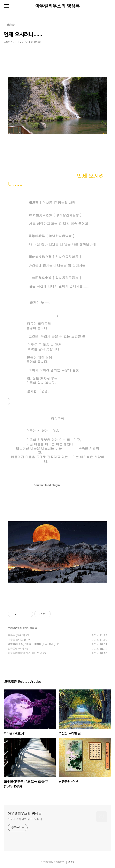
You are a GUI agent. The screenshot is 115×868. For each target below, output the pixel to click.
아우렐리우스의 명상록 (57, 6)
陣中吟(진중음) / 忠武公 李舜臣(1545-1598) (32, 644)
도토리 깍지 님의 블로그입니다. (25, 819)
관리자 (71, 862)
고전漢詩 (13, 628)
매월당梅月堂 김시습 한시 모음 (25, 653)
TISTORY (59, 862)
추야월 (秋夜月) (16, 635)
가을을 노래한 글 (17, 640)
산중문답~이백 (16, 649)
